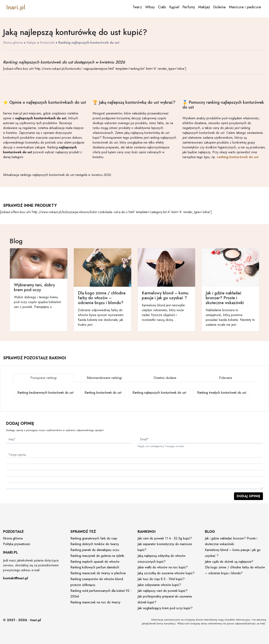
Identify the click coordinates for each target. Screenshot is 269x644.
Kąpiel (174, 7)
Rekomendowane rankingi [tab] (104, 378)
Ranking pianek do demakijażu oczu (95, 550)
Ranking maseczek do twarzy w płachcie (98, 573)
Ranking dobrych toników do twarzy (95, 544)
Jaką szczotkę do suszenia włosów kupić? (166, 573)
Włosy (150, 7)
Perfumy (189, 7)
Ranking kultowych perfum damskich (95, 567)
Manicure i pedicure (245, 7)
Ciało (162, 7)
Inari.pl (16, 7)
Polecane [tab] (226, 378)
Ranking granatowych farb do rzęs (94, 538)
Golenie (219, 7)
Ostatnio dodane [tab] (165, 378)
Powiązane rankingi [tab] (43, 378)
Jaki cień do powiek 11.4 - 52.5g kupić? (165, 538)
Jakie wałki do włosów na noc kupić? (163, 567)
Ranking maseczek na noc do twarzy (95, 602)
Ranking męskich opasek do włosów (95, 562)
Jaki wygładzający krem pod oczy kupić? (165, 608)
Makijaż (204, 7)
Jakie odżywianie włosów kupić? (159, 585)
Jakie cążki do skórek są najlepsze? (229, 562)
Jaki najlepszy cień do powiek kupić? (163, 591)
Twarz (137, 7)
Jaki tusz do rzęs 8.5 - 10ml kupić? (161, 579)
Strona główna (13, 43)
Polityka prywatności (17, 544)
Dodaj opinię (248, 496)
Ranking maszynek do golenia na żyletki (97, 556)
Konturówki (47, 43)
